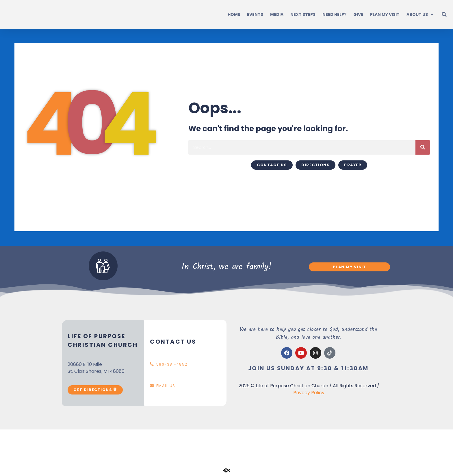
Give (358, 14)
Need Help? (334, 14)
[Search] (423, 147)
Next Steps (303, 14)
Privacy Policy (309, 393)
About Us (420, 14)
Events (255, 14)
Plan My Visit (385, 14)
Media (277, 14)
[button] (444, 14)
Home (234, 14)
